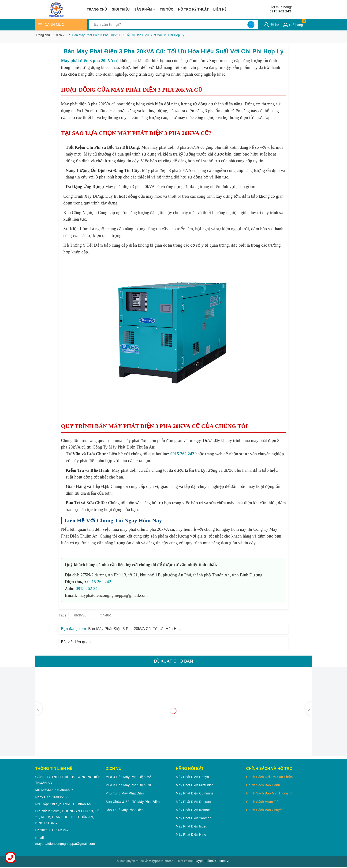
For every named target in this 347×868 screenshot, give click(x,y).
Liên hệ (220, 9)
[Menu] (40, 25)
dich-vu (80, 615)
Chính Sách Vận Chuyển (265, 810)
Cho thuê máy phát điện (125, 810)
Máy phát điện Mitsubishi (195, 785)
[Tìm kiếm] (251, 25)
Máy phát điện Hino (191, 835)
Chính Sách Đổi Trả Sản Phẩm (269, 777)
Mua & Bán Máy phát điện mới (129, 777)
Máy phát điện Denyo (192, 777)
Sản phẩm (145, 10)
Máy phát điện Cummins (194, 793)
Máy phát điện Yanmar (193, 818)
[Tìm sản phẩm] (174, 25)
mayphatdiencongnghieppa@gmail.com (65, 844)
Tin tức (167, 9)
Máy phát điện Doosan (193, 802)
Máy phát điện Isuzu (191, 826)
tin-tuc (106, 615)
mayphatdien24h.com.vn (212, 862)
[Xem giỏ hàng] (293, 25)
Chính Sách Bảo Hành (263, 785)
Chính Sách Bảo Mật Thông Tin (270, 793)
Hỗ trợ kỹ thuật (193, 9)
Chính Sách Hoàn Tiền (263, 802)
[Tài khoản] (272, 25)
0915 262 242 (284, 9)
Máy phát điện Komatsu (194, 810)
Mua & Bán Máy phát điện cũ (128, 785)
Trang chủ (97, 9)
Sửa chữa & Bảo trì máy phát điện (133, 802)
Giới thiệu (121, 9)
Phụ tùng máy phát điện (125, 793)
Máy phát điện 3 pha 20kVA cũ (90, 61)
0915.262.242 (182, 454)
